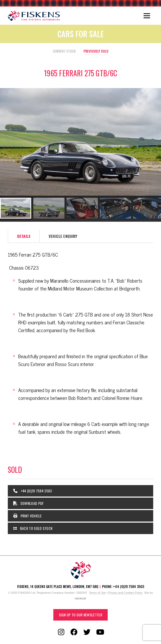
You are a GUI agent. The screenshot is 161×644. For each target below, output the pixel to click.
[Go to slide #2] (49, 208)
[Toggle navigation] (147, 16)
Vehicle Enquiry (63, 236)
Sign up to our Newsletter (80, 615)
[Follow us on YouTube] (100, 632)
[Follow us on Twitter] (87, 632)
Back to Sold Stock (33, 528)
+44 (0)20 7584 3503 (33, 491)
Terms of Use (97, 593)
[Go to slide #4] (115, 208)
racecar (80, 598)
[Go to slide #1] (16, 208)
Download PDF (29, 503)
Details (24, 236)
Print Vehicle (28, 516)
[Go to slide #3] (82, 208)
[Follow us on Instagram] (61, 632)
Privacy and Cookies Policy (125, 593)
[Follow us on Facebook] (74, 632)
